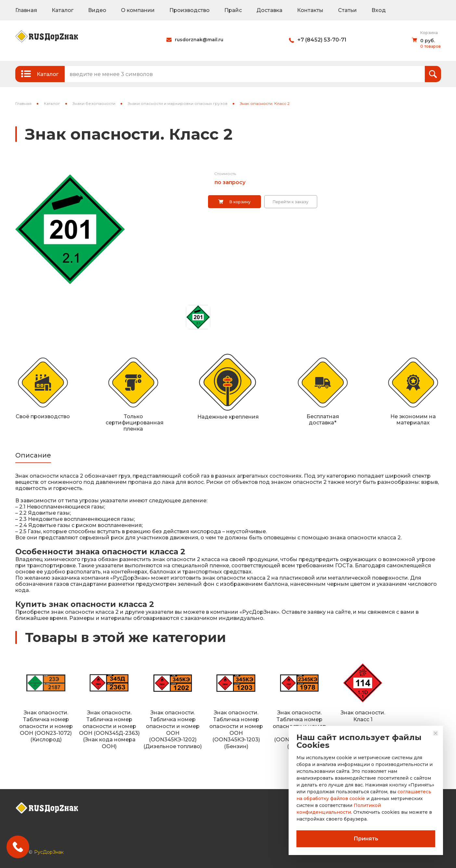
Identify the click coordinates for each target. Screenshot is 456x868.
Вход (379, 10)
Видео (97, 10)
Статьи (347, 10)
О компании (138, 10)
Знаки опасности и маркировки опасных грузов (178, 103)
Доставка (269, 10)
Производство (189, 10)
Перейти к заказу (291, 202)
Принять (366, 839)
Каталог (63, 10)
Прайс (233, 10)
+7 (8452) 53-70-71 (322, 40)
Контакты (310, 10)
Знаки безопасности (94, 103)
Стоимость (225, 174)
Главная (26, 10)
